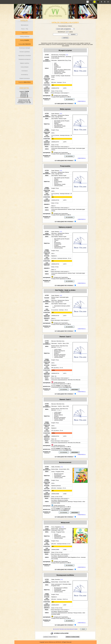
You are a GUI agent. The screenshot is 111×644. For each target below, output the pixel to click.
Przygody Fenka (60, 472)
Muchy (56, 64)
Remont (56, 183)
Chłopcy (56, 179)
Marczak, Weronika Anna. (58, 341)
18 (75, 629)
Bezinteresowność (59, 474)
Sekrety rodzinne (58, 415)
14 (69, 629)
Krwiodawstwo (58, 475)
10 (62, 629)
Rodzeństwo (57, 122)
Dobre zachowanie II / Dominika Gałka (61, 584)
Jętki (55, 63)
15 (70, 629)
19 (77, 629)
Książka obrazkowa (59, 71)
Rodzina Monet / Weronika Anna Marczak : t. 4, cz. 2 (60, 346)
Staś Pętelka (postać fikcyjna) (62, 121)
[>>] (67, 55)
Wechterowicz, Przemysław (58, 55)
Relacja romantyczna (59, 351)
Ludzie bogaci (58, 349)
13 (67, 629)
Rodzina (56, 180)
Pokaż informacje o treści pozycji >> (60, 93)
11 (64, 629)
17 (73, 629)
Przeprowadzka (58, 182)
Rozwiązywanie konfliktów (61, 588)
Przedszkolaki (58, 244)
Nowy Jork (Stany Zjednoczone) (62, 70)
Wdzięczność (58, 535)
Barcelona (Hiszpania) (60, 355)
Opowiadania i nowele (60, 72)
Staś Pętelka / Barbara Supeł (59, 119)
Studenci (56, 353)
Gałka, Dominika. (56, 467)
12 (66, 629)
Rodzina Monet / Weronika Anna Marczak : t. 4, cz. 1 (60, 409)
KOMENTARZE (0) (82, 101)
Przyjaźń (56, 66)
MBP (21, 7)
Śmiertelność (57, 67)
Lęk (55, 241)
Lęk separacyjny (58, 125)
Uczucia (56, 534)
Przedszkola (57, 243)
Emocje (53, 532)
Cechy (53, 472)
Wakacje (56, 123)
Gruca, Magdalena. (56, 527)
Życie (55, 68)
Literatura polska (58, 74)
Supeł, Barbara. (55, 114)
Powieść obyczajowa (59, 356)
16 (72, 629)
